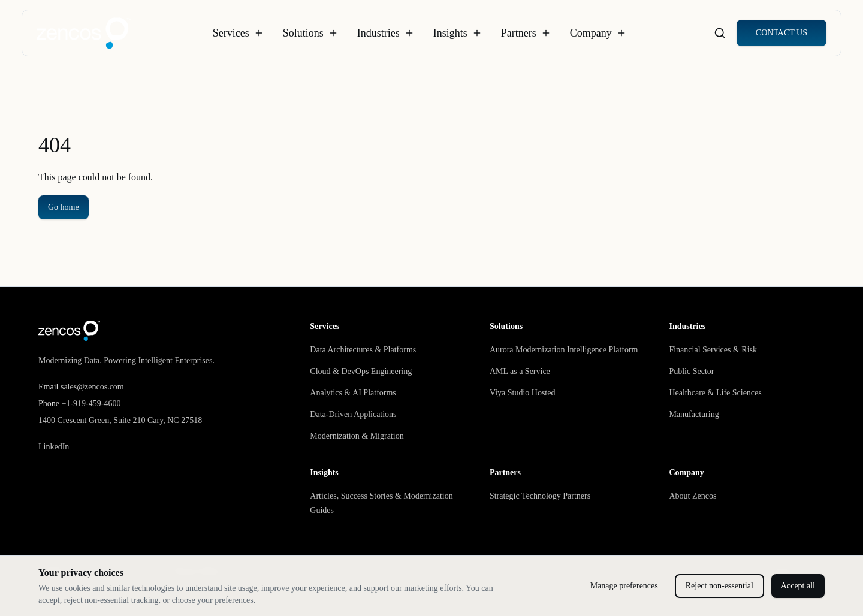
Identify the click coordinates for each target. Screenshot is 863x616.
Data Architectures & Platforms (363, 350)
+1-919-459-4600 (91, 404)
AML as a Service (520, 371)
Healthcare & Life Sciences (715, 393)
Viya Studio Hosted (523, 393)
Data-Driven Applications (353, 414)
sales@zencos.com (92, 387)
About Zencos (692, 496)
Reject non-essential (719, 586)
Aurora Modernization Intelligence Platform (564, 350)
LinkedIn (54, 447)
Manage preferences (624, 586)
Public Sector (691, 371)
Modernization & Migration (357, 436)
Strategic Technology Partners (540, 496)
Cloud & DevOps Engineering (361, 371)
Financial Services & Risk (713, 350)
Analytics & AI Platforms (353, 393)
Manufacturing (694, 414)
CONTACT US (781, 33)
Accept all (798, 586)
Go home (64, 207)
